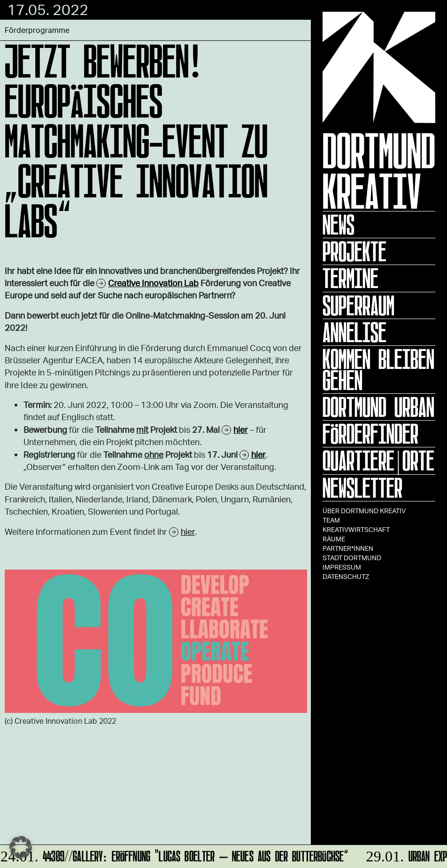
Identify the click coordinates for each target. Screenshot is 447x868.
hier (188, 532)
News (339, 225)
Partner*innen (348, 548)
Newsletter (362, 488)
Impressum (342, 567)
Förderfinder (370, 434)
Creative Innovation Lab (153, 283)
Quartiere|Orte (378, 461)
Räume (334, 539)
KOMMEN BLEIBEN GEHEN (378, 370)
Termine (351, 278)
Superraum (358, 305)
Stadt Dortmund (352, 558)
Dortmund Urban (378, 407)
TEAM (331, 520)
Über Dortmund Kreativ (364, 511)
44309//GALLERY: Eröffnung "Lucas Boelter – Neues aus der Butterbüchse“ (175, 855)
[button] (21, 847)
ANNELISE (355, 332)
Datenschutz (346, 576)
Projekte (355, 251)
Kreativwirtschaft (356, 529)
